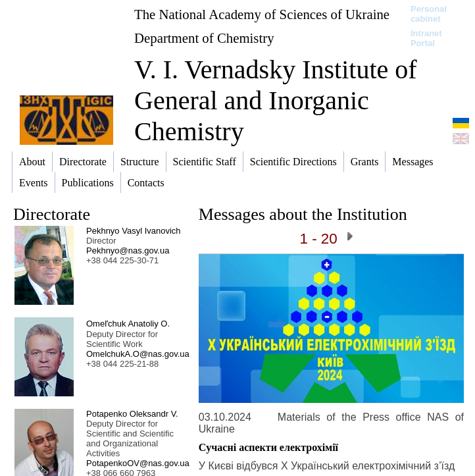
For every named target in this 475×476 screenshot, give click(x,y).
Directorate (52, 214)
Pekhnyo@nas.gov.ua (128, 251)
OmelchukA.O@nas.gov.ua (138, 354)
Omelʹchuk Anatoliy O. (128, 324)
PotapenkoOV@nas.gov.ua (138, 463)
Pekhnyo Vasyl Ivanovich (134, 231)
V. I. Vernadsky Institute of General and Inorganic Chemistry (276, 100)
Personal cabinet (429, 14)
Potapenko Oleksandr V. (132, 414)
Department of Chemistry (204, 38)
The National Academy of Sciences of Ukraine (262, 14)
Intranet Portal (426, 38)
